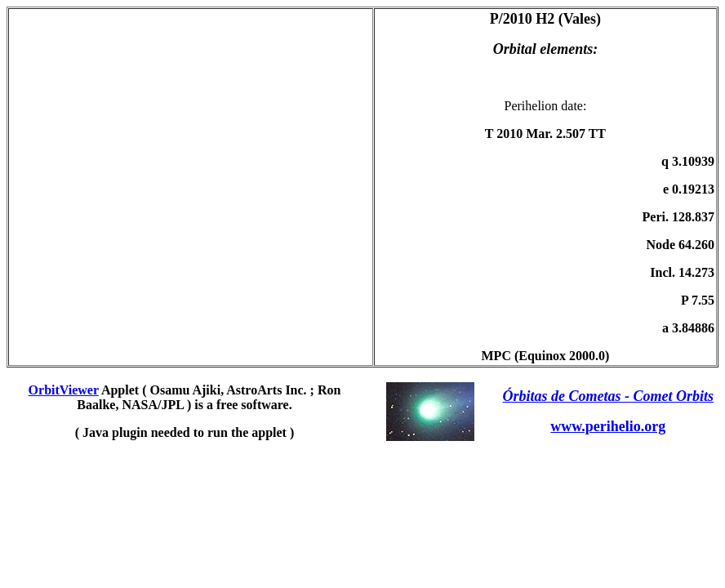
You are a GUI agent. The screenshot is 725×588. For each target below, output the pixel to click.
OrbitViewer (64, 390)
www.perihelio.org (608, 426)
